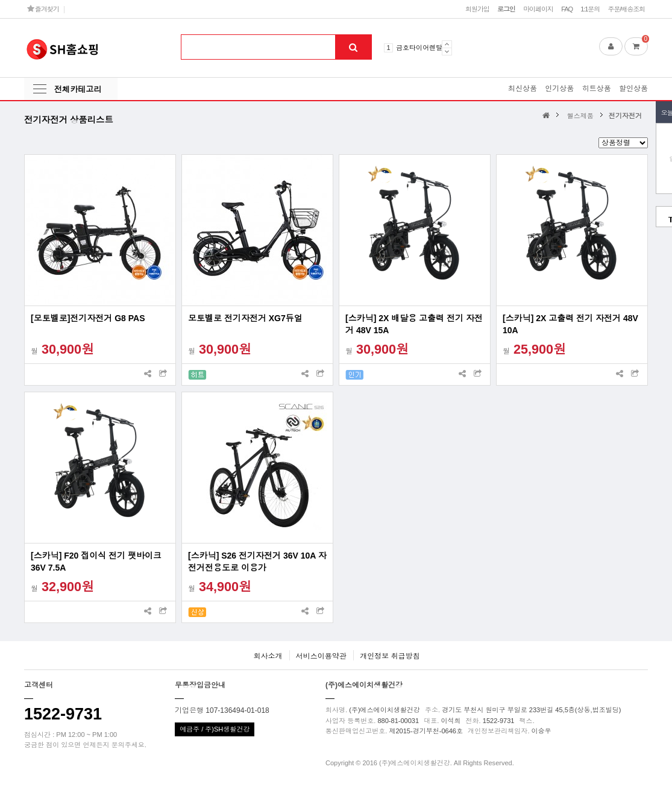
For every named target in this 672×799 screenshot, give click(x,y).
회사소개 (268, 656)
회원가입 (477, 9)
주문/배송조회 (626, 9)
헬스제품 (580, 116)
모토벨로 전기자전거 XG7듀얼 (245, 318)
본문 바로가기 (0, 0)
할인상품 (633, 89)
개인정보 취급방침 (390, 656)
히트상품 (597, 89)
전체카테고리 (78, 89)
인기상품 (559, 89)
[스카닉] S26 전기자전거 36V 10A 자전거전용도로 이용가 (257, 562)
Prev (447, 44)
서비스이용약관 (321, 656)
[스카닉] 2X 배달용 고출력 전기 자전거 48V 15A (414, 324)
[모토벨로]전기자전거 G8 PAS (88, 318)
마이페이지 (538, 9)
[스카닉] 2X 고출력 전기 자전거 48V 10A (570, 324)
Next (447, 52)
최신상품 (523, 89)
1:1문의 (590, 9)
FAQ (567, 9)
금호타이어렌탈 (419, 48)
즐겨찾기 (43, 9)
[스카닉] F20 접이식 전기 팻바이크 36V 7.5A (96, 562)
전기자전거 (625, 116)
